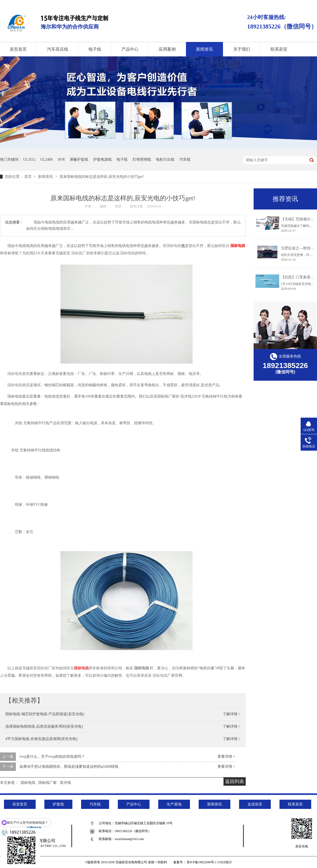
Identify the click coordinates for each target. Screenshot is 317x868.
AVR (61, 159)
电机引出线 (165, 159)
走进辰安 (255, 804)
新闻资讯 (204, 49)
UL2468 (47, 159)
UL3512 (29, 159)
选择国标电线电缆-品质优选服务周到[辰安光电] (44, 726)
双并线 (66, 783)
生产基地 (174, 804)
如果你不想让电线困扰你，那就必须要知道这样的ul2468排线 (69, 767)
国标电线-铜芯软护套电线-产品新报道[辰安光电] (45, 714)
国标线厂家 (48, 783)
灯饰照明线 (142, 159)
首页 (29, 177)
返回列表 (235, 781)
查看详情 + (226, 757)
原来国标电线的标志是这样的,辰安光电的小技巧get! (102, 177)
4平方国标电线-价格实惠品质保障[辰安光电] (41, 739)
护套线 (58, 804)
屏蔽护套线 (79, 159)
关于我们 (242, 49)
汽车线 (185, 159)
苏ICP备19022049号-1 (202, 862)
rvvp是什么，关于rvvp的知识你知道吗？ (52, 757)
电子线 (95, 49)
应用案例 (167, 49)
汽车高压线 (58, 49)
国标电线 (238, 246)
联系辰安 (279, 49)
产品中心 (130, 49)
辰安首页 (20, 804)
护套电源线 (102, 159)
